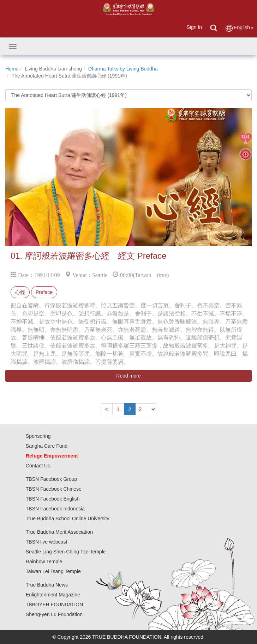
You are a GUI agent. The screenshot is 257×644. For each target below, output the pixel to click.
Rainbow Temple (44, 562)
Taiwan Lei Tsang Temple (53, 571)
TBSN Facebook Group (52, 479)
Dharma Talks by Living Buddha (123, 69)
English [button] (239, 28)
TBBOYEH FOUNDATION (54, 605)
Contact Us (38, 466)
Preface (44, 292)
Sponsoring (38, 436)
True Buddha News (47, 585)
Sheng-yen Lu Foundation (54, 614)
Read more (128, 376)
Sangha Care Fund (47, 446)
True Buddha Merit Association (59, 532)
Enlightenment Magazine (53, 595)
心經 (20, 292)
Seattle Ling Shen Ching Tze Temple (66, 552)
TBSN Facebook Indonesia (55, 509)
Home (12, 69)
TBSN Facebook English (53, 499)
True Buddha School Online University (68, 519)
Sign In (194, 27)
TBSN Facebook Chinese (54, 489)
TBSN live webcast (46, 542)
